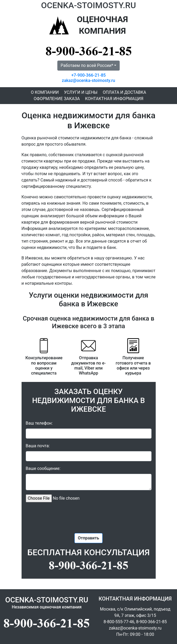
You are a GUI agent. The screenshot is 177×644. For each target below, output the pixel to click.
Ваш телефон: (39, 423)
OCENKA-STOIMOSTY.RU (88, 5)
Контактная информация (114, 99)
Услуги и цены (81, 92)
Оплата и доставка (125, 92)
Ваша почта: (38, 446)
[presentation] (89, 517)
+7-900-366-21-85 (88, 75)
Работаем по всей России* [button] (87, 65)
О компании (45, 92)
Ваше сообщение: (43, 468)
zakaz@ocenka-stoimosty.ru (88, 80)
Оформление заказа (57, 99)
